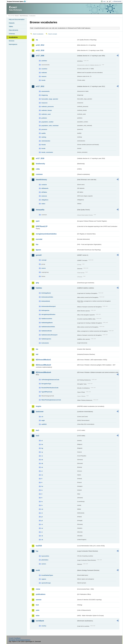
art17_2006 (40, 56)
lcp (37, 551)
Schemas (12, 34)
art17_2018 (40, 158)
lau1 (37, 430)
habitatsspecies (46, 339)
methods (44, 73)
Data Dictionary (24, 16)
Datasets (12, 23)
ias (37, 349)
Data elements (13, 30)
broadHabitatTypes (47, 575)
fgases (38, 250)
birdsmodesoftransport (49, 306)
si (42, 532)
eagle (43, 420)
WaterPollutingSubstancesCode (51, 400)
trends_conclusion (47, 152)
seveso (39, 600)
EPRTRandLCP (42, 226)
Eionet (17, 16)
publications (41, 594)
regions (44, 579)
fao (37, 244)
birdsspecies (45, 310)
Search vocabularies (38, 34)
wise (38, 616)
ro (42, 524)
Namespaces (13, 44)
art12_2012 (40, 45)
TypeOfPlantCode (47, 392)
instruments (45, 343)
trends (43, 80)
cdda (38, 169)
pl (42, 517)
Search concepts (53, 34)
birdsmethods (46, 301)
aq (37, 40)
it (42, 494)
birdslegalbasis (46, 293)
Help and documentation (17, 19)
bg (42, 448)
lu (42, 502)
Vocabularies (13, 37)
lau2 (37, 436)
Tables (11, 26)
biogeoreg (45, 95)
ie (42, 490)
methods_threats (47, 110)
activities (44, 61)
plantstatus (45, 560)
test (37, 605)
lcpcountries (45, 556)
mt (42, 509)
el (42, 471)
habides (39, 288)
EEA (17, 1)
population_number (47, 122)
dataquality (40, 210)
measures (44, 103)
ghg (37, 283)
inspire (38, 406)
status (43, 204)
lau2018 (39, 546)
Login (104, 1)
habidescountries (47, 319)
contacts (44, 185)
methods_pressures (48, 107)
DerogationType (46, 384)
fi (42, 479)
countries (44, 69)
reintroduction (46, 141)
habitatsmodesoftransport (49, 335)
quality (43, 133)
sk (42, 536)
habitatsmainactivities (48, 327)
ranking (44, 137)
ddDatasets (45, 188)
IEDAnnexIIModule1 (43, 360)
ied (37, 354)
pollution (44, 118)
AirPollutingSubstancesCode (50, 380)
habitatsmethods (47, 331)
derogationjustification (48, 314)
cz (42, 456)
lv (42, 505)
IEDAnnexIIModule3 (43, 365)
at (42, 441)
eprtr (38, 221)
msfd (38, 570)
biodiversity (40, 164)
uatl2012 (44, 424)
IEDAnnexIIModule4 (43, 372)
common (39, 174)
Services (12, 41)
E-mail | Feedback (15, 638)
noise (38, 589)
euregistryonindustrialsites (46, 234)
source (44, 268)
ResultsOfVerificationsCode (50, 388)
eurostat (39, 239)
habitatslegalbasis (47, 323)
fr (42, 482)
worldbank (40, 621)
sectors (44, 564)
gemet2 (39, 255)
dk (42, 463)
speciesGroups (46, 583)
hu (42, 486)
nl (42, 513)
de (42, 460)
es (42, 475)
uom (38, 610)
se (42, 528)
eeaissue (44, 196)
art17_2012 (40, 86)
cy (42, 452)
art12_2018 (40, 50)
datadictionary (41, 180)
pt (42, 521)
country (44, 626)
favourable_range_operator (50, 99)
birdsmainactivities (47, 297)
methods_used (46, 114)
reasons (44, 76)
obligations (45, 200)
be (42, 444)
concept (44, 260)
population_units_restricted (50, 126)
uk (42, 540)
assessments (45, 91)
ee (42, 467)
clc (42, 417)
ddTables (44, 192)
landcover (40, 412)
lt (42, 498)
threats (44, 145)
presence (44, 129)
